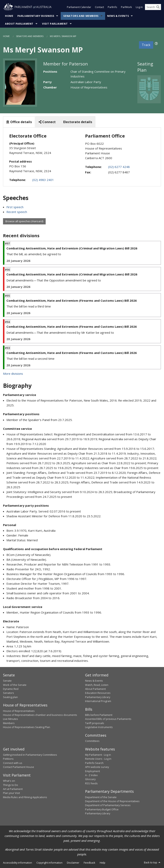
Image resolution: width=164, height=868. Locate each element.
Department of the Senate (101, 797)
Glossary (90, 779)
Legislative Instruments (99, 727)
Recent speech (17, 212)
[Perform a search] (158, 8)
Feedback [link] (90, 863)
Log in (139, 8)
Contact (99, 8)
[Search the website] (153, 8)
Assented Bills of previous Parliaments (108, 719)
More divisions (13, 374)
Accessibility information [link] (18, 863)
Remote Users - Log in (98, 759)
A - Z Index (91, 775)
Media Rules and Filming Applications (25, 797)
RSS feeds (91, 783)
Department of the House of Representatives (112, 801)
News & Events (118, 16)
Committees (92, 741)
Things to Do (11, 785)
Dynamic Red (11, 689)
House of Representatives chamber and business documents (40, 715)
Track (146, 45)
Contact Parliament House (19, 767)
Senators (9, 693)
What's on (9, 781)
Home (9, 16)
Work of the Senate (15, 685)
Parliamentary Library (98, 697)
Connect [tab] (47, 122)
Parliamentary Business (36, 16)
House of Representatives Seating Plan (27, 727)
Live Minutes (11, 719)
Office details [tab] (19, 122)
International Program (98, 701)
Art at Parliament (13, 789)
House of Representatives (19, 711)
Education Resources (98, 693)
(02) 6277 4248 (119, 167)
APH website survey (97, 767)
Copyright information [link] (49, 863)
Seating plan (10, 697)
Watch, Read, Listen (97, 685)
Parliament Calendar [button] (79, 8)
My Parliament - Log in (98, 755)
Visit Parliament (55, 24)
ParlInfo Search (94, 763)
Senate (7, 681)
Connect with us (13, 763)
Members (9, 723)
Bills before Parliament (99, 715)
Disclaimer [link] (73, 863)
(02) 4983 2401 (43, 180)
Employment (93, 771)
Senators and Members (81, 16)
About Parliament (19, 24)
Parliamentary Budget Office (102, 809)
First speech (15, 207)
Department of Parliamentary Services (108, 805)
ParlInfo (112, 8)
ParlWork (126, 8)
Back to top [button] (152, 862)
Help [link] (103, 863)
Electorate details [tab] (77, 122)
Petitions (8, 759)
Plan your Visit (11, 793)
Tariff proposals (95, 723)
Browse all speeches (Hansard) (24, 221)
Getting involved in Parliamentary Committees (30, 755)
